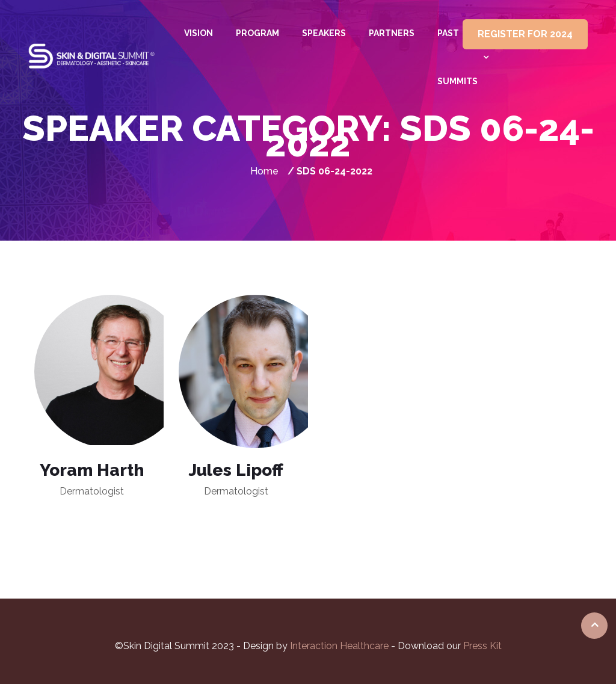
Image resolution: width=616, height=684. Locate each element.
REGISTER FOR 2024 (525, 34)
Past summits (457, 57)
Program (257, 33)
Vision (199, 33)
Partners (392, 33)
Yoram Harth (92, 470)
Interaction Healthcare (340, 646)
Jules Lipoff (236, 470)
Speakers (324, 33)
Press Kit (482, 646)
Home (264, 171)
